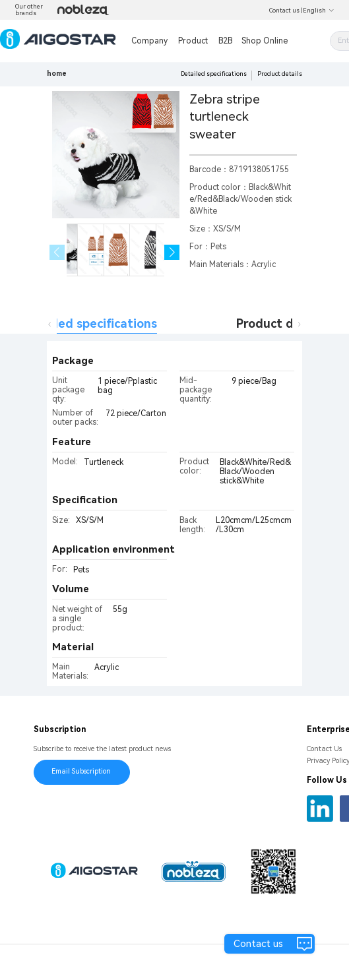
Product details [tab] (281, 323)
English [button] (319, 11)
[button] (172, 252)
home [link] (57, 74)
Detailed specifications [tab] (90, 323)
